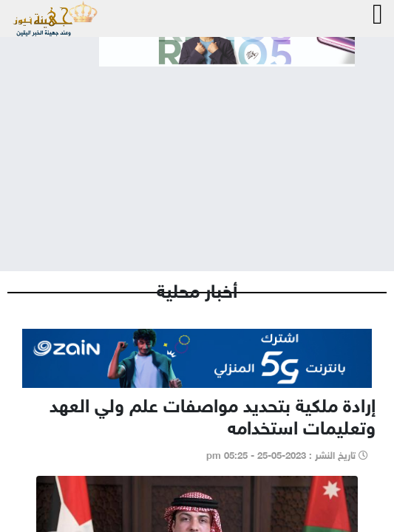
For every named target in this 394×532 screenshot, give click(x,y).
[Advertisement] (197, 157)
